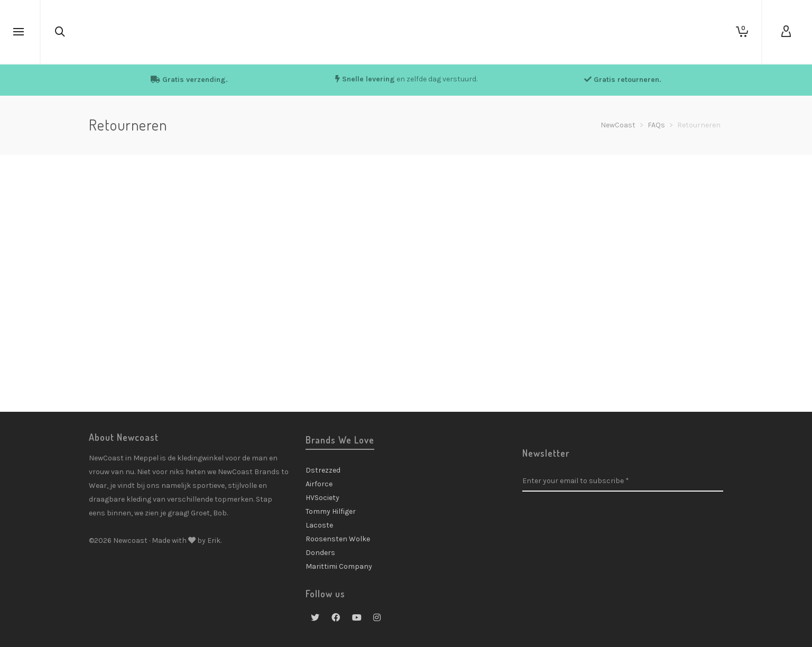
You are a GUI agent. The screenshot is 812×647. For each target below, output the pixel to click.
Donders (320, 553)
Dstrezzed (323, 470)
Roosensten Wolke (338, 539)
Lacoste (319, 525)
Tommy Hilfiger (331, 511)
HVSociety (322, 498)
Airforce (319, 484)
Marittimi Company (339, 566)
